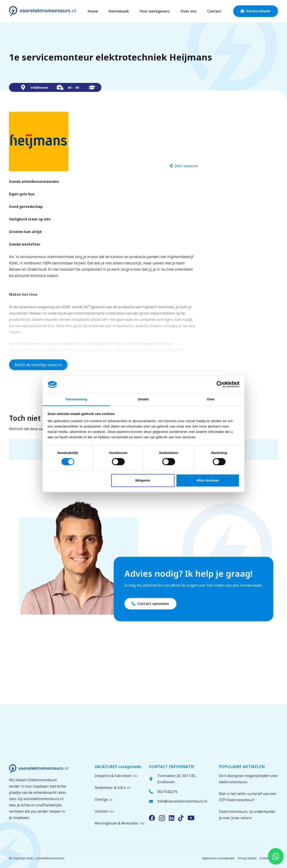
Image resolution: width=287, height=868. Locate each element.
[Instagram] (162, 818)
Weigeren (143, 480)
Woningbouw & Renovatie (120, 823)
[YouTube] (191, 818)
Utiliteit (104, 811)
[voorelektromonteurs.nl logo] (42, 11)
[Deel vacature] (184, 166)
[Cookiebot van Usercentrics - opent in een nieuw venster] (220, 384)
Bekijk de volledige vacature (38, 365)
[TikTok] (181, 818)
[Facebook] (152, 818)
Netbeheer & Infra (112, 788)
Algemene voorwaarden (218, 858)
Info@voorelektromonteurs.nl (182, 801)
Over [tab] (211, 399)
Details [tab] (143, 399)
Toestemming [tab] (76, 399)
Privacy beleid (247, 858)
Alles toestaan (208, 480)
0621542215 (167, 792)
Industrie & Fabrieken (116, 776)
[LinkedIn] (172, 818)
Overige (103, 799)
